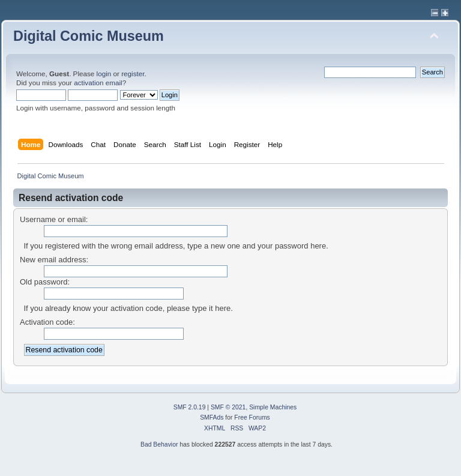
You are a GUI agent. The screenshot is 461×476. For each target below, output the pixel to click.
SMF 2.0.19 (190, 407)
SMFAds (212, 417)
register (133, 74)
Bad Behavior (159, 444)
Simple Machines (273, 407)
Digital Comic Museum (89, 36)
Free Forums (252, 417)
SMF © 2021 (228, 407)
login (104, 74)
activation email (98, 83)
